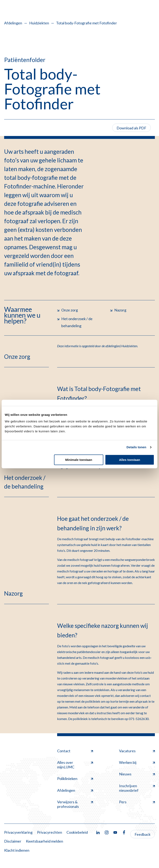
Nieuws (137, 774)
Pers (137, 802)
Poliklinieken (75, 779)
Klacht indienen (17, 850)
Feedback (143, 834)
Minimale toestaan (79, 460)
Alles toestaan (130, 460)
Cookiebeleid (77, 832)
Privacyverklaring (18, 832)
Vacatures (137, 751)
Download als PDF (131, 128)
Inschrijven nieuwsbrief (137, 788)
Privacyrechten (50, 832)
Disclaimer (13, 841)
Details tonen (136, 447)
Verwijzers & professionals (75, 804)
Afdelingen (13, 23)
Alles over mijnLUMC (75, 765)
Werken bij (137, 762)
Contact (75, 751)
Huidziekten (39, 23)
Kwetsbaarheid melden (45, 841)
